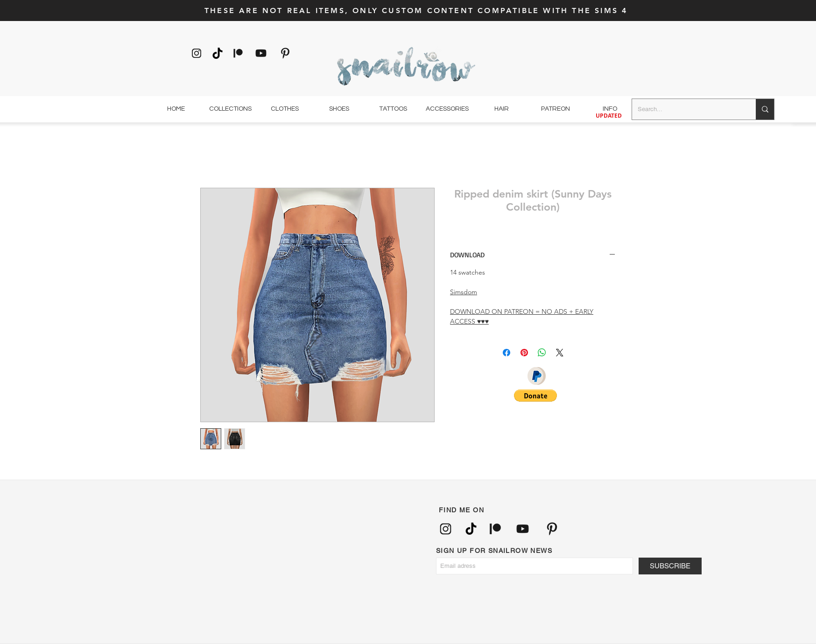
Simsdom (464, 292)
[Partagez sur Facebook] (506, 353)
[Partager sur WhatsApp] (542, 353)
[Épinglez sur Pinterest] (524, 353)
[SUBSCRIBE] (670, 566)
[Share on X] (560, 353)
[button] (535, 396)
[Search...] (687, 109)
